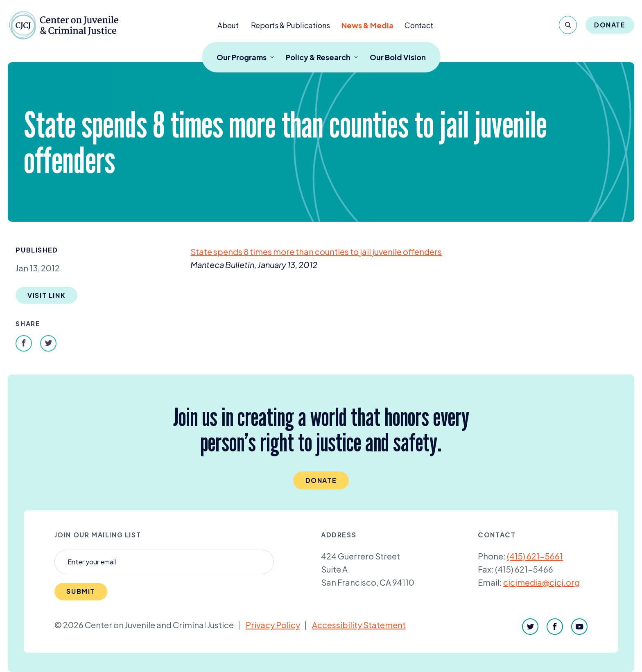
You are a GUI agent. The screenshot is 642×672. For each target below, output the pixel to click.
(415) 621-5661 (535, 556)
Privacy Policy (273, 625)
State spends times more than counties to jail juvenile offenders (316, 251)
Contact (419, 25)
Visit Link (46, 295)
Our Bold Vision (398, 57)
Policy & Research (322, 57)
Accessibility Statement (359, 625)
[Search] (568, 25)
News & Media (367, 25)
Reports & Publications (290, 25)
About (228, 25)
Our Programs (245, 57)
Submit (81, 591)
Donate (610, 25)
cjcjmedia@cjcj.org (541, 582)
